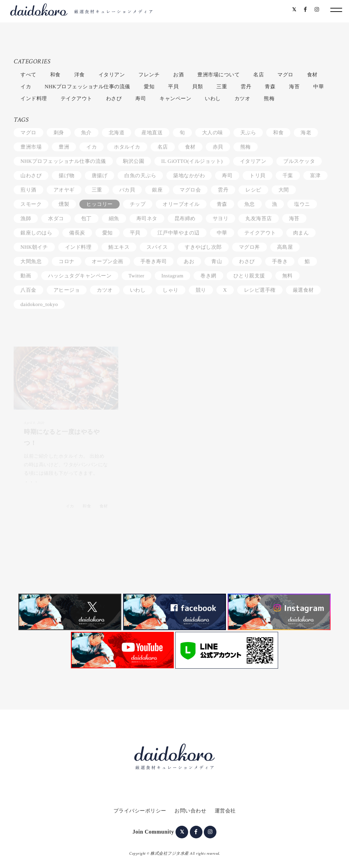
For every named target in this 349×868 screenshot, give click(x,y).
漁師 (26, 218)
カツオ (242, 98)
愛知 (149, 87)
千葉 (288, 176)
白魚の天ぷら (140, 176)
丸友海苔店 (259, 218)
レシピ (253, 190)
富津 (315, 176)
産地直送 (152, 133)
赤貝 (218, 147)
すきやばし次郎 (203, 247)
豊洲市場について (218, 75)
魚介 (86, 133)
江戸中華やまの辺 (179, 233)
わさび (114, 98)
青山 (217, 261)
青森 (270, 87)
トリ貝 (257, 176)
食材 (312, 75)
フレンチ (149, 75)
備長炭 (77, 233)
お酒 (178, 75)
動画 (26, 276)
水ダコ (56, 218)
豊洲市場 (31, 147)
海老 (306, 133)
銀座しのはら (36, 233)
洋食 (80, 75)
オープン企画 (108, 261)
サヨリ (221, 218)
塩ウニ (302, 204)
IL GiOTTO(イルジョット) (192, 161)
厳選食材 (303, 290)
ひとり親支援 (249, 276)
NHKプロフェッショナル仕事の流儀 (87, 87)
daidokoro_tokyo (39, 304)
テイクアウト (77, 98)
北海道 (117, 133)
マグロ (285, 75)
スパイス (157, 247)
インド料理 (34, 98)
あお (189, 261)
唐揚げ (100, 176)
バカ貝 (127, 190)
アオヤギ (64, 190)
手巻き (280, 261)
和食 (55, 75)
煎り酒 (28, 190)
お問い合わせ (190, 811)
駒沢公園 (134, 161)
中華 (318, 87)
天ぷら (248, 133)
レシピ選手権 (260, 290)
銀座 (157, 190)
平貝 (173, 87)
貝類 (198, 87)
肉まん (301, 233)
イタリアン (112, 75)
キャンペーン (175, 98)
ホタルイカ (127, 147)
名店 (259, 75)
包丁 (86, 218)
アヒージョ (67, 290)
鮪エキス (119, 247)
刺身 (59, 133)
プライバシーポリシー (140, 811)
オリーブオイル (181, 204)
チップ (138, 204)
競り (201, 290)
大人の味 (213, 133)
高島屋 (285, 247)
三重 (222, 87)
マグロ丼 (249, 247)
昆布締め (185, 218)
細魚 (114, 218)
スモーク (31, 204)
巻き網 (208, 276)
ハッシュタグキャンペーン (80, 276)
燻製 (64, 204)
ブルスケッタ (299, 161)
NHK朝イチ (34, 247)
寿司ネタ (147, 218)
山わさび (31, 176)
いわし (213, 98)
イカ (26, 87)
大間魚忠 (31, 261)
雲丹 (246, 87)
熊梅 (269, 98)
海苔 (294, 87)
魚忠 (250, 204)
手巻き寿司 (154, 261)
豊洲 (64, 147)
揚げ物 (67, 176)
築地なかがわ (189, 176)
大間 (284, 190)
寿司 (141, 98)
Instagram (172, 276)
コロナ (67, 261)
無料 (287, 276)
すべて (28, 75)
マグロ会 (190, 190)
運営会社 (225, 811)
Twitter (136, 276)
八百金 (28, 290)
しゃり (171, 290)
